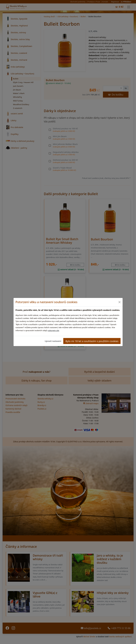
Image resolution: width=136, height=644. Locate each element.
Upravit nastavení (53, 341)
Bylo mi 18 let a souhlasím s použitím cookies (92, 341)
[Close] (120, 302)
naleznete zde (53, 330)
